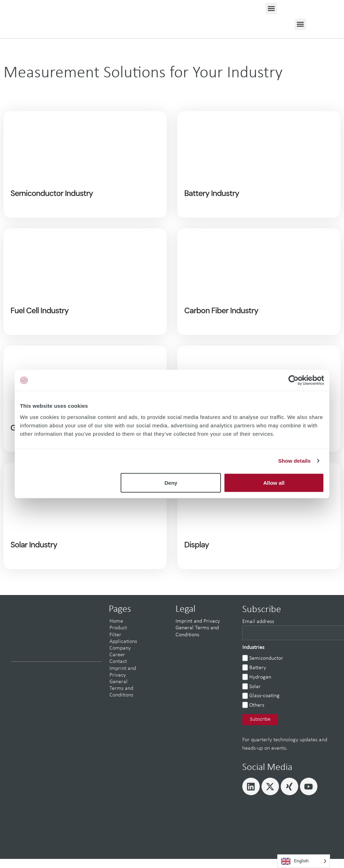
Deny (171, 482)
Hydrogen (260, 687)
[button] (271, 9)
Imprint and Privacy (198, 631)
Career (117, 665)
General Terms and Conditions (121, 698)
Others (257, 715)
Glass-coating (264, 706)
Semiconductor (266, 668)
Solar (255, 696)
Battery (258, 678)
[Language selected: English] (304, 861)
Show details (295, 461)
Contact (118, 672)
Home (116, 631)
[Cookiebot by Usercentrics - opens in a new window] (293, 380)
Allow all (274, 482)
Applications (123, 651)
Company (120, 658)
